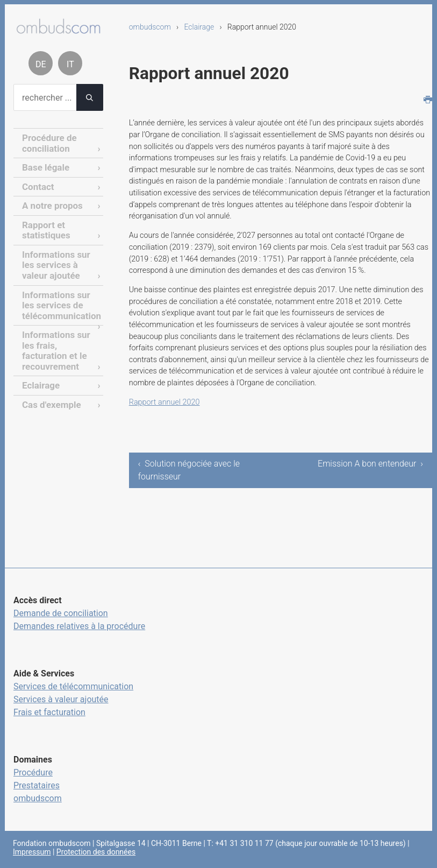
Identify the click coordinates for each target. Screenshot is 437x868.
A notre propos (51, 203)
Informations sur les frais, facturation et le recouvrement (54, 341)
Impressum (32, 852)
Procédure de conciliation (48, 142)
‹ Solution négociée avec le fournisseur (189, 470)
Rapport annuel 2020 (164, 402)
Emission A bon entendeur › (374, 470)
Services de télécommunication (73, 686)
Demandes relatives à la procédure (79, 626)
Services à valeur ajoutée (61, 699)
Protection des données (96, 852)
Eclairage (199, 27)
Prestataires (37, 785)
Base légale (44, 166)
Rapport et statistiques (45, 226)
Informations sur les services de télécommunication (59, 298)
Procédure (33, 772)
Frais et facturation (49, 712)
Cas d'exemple (50, 393)
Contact (37, 184)
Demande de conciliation (61, 613)
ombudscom (150, 27)
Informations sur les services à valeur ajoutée (54, 260)
